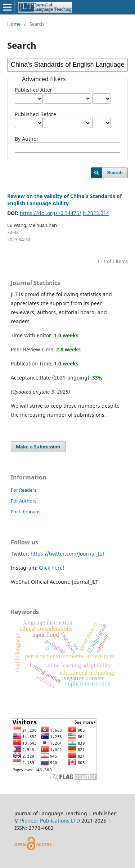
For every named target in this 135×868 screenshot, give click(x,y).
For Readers (24, 490)
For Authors (24, 501)
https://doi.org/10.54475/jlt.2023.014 (64, 213)
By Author (27, 139)
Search (115, 173)
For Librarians (26, 512)
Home (14, 24)
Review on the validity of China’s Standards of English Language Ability (64, 200)
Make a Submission (38, 447)
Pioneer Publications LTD (50, 821)
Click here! (52, 568)
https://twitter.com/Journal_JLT (68, 554)
